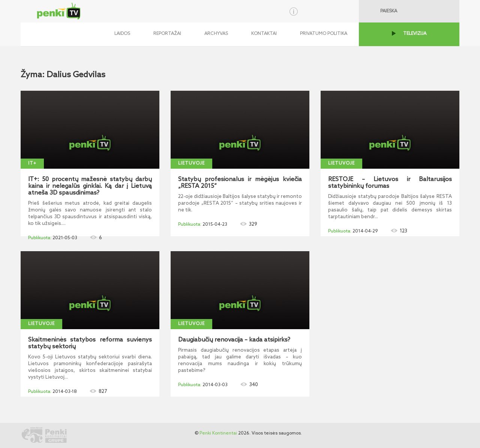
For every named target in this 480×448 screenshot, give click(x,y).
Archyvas (216, 34)
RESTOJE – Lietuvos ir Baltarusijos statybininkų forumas (390, 183)
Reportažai (167, 34)
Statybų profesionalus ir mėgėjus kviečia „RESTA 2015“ (240, 183)
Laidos (122, 34)
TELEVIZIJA (415, 34)
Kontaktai (264, 34)
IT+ (32, 163)
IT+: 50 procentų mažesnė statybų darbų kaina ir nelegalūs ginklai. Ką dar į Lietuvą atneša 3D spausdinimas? (90, 186)
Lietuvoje (191, 163)
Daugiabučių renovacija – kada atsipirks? (234, 340)
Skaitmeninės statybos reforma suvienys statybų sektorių (90, 343)
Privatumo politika (324, 34)
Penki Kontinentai (218, 433)
